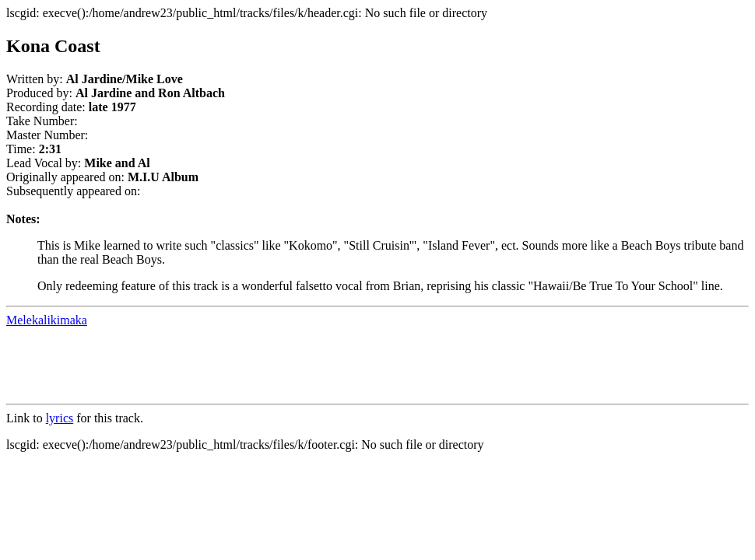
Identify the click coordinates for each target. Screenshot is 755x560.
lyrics (60, 418)
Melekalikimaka (47, 320)
